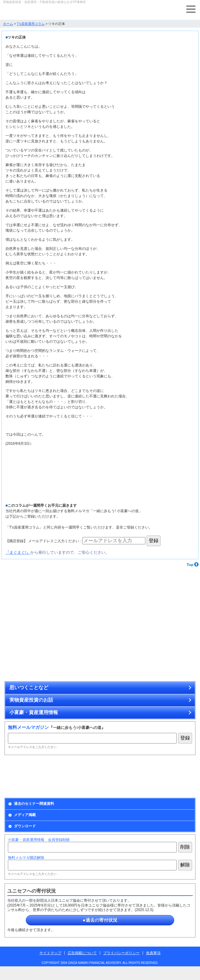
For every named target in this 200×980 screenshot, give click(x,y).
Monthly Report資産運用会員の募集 (51, 777)
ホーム (8, 24)
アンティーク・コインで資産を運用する (51, 602)
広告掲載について (82, 953)
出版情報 (149, 777)
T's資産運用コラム (31, 24)
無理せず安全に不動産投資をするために (51, 654)
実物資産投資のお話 (31, 700)
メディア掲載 (25, 815)
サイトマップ (50, 953)
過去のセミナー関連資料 (34, 804)
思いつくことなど (29, 687)
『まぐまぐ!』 (18, 552)
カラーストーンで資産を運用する (149, 602)
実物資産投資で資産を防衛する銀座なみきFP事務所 (35, 11)
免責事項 (153, 953)
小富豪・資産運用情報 (34, 712)
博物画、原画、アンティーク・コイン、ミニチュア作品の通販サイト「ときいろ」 (149, 654)
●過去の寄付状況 (100, 920)
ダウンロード (25, 826)
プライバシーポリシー (121, 953)
